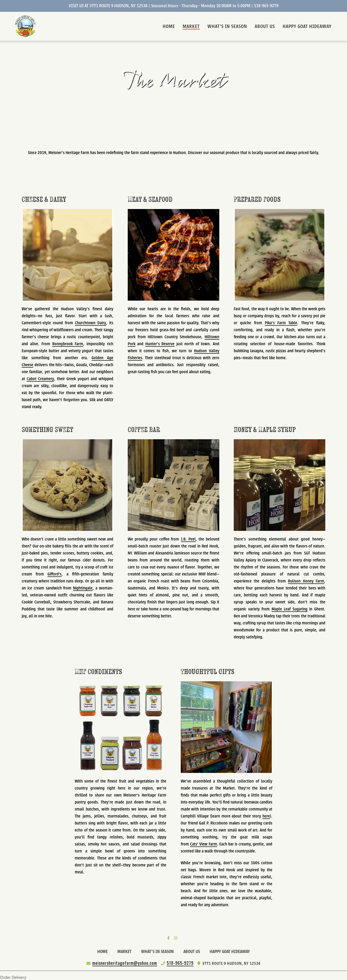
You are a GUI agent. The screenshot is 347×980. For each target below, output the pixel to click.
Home (104, 951)
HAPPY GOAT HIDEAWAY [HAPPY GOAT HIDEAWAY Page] (307, 26)
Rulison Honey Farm (306, 581)
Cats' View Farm (204, 844)
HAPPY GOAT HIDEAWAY (231, 951)
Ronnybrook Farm (68, 344)
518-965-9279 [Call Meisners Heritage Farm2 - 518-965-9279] (180, 963)
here (266, 816)
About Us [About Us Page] (265, 26)
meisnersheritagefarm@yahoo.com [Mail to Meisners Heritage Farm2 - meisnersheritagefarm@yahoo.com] (125, 963)
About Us (193, 951)
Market (126, 951)
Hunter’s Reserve (160, 344)
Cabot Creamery (40, 379)
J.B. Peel (188, 539)
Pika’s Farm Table (281, 323)
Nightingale (83, 588)
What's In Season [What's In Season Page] (227, 26)
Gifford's (54, 574)
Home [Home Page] (169, 26)
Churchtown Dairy (90, 323)
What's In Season (159, 951)
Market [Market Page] (191, 26)
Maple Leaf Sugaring (289, 609)
